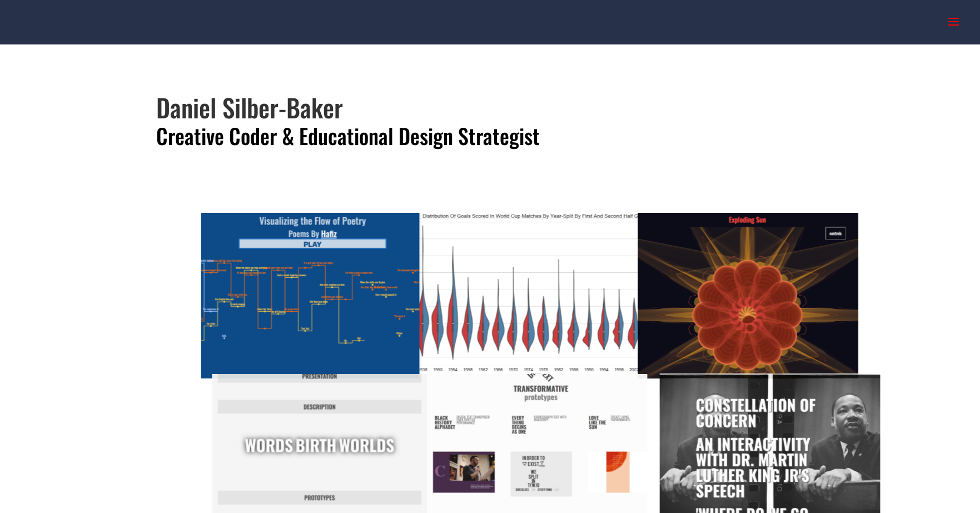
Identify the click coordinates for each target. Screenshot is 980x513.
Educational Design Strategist (419, 136)
